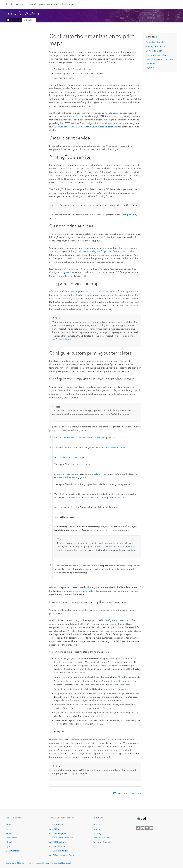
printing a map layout (81, 591)
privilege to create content (113, 447)
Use (19, 20)
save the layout (93, 438)
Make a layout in (68, 438)
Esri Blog (97, 833)
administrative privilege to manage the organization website (96, 497)
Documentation (13, 850)
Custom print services (156, 51)
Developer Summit (102, 842)
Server (9, 833)
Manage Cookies (58, 863)
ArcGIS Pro (54, 829)
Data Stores (53, 4)
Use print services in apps (158, 55)
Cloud (64, 4)
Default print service (155, 42)
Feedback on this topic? (129, 793)
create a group (99, 474)
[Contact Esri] (151, 828)
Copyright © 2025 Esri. (15, 863)
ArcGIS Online (56, 824)
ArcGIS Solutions (57, 846)
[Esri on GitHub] (147, 828)
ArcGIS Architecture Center (62, 855)
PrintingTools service (82, 291)
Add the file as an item (65, 457)
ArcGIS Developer (58, 842)
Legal (68, 863)
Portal (33, 4)
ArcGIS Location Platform (61, 837)
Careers (96, 829)
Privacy (46, 863)
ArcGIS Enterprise (16, 4)
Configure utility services (62, 272)
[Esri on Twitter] (138, 828)
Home (10, 20)
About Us (97, 824)
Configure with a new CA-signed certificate (89, 127)
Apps (71, 4)
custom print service (107, 291)
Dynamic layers (64, 339)
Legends (150, 67)
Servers (42, 4)
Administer (29, 20)
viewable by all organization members (116, 546)
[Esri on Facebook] (142, 828)
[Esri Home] (142, 819)
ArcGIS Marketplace (59, 850)
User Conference (101, 837)
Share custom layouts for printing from (104, 251)
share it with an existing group (71, 477)
